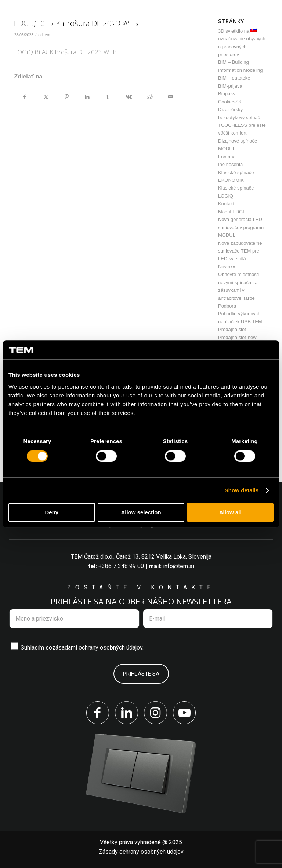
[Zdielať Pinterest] (67, 97)
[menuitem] (117, 24)
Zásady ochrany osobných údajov (141, 852)
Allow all (230, 513)
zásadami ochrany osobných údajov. (98, 648)
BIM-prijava (230, 86)
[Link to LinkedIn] (126, 713)
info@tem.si (178, 566)
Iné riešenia (230, 164)
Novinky (227, 267)
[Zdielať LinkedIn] (87, 97)
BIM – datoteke (234, 78)
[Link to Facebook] (97, 713)
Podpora (227, 306)
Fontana (227, 157)
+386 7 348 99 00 (121, 566)
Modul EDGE (232, 212)
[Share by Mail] (170, 97)
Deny (52, 513)
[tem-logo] (39, 33)
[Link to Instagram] (156, 713)
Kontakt (226, 204)
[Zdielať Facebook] (25, 97)
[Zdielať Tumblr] (108, 97)
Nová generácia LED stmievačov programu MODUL (241, 227)
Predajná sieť (232, 329)
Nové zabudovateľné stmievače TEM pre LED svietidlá (240, 251)
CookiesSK (230, 102)
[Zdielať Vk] (129, 97)
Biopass (227, 94)
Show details (242, 490)
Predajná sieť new (237, 337)
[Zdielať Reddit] (150, 97)
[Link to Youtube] (185, 713)
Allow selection (141, 513)
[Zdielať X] (46, 97)
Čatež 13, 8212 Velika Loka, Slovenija (164, 557)
